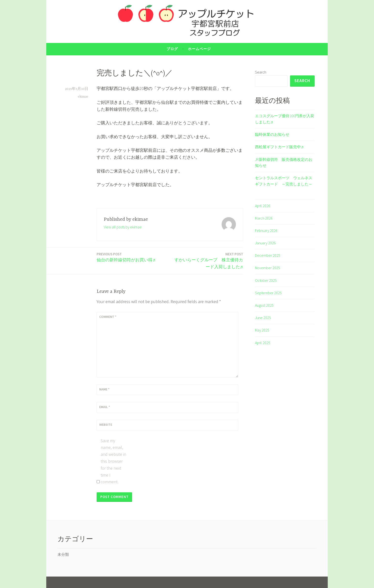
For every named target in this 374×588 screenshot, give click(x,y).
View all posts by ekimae (123, 227)
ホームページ (199, 49)
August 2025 (264, 305)
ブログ (172, 49)
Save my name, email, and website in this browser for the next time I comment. (113, 461)
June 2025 (263, 318)
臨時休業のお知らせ (272, 134)
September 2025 (268, 293)
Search (261, 72)
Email (105, 407)
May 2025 (262, 330)
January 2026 (265, 243)
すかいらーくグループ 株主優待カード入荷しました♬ (208, 260)
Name (104, 389)
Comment (108, 317)
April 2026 (263, 206)
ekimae (83, 97)
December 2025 (268, 255)
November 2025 (268, 268)
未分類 (63, 554)
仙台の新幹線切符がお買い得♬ (126, 257)
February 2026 (266, 231)
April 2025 (263, 343)
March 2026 (264, 218)
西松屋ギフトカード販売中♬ (279, 147)
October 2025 (266, 280)
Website (106, 425)
